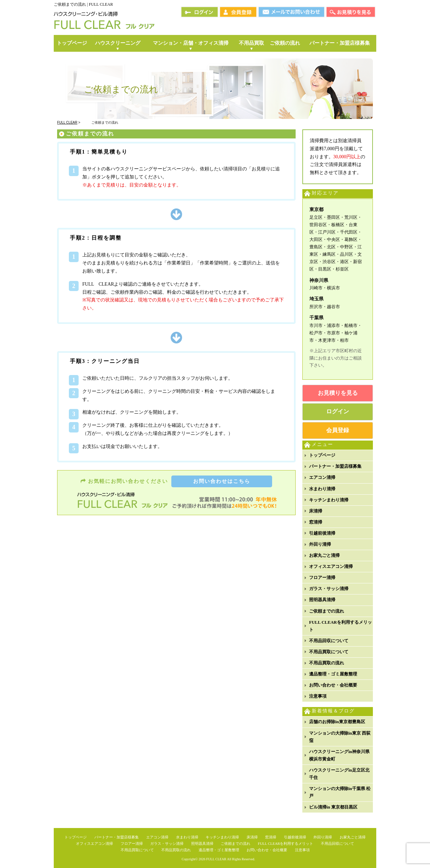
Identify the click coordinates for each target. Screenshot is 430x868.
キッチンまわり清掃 (329, 500)
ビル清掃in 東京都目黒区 (333, 807)
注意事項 (318, 696)
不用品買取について (329, 652)
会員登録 (338, 430)
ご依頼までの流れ (327, 611)
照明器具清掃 (322, 600)
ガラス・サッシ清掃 (329, 589)
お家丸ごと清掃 (324, 555)
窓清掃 (316, 522)
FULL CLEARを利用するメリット (340, 626)
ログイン (338, 411)
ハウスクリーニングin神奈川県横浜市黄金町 (339, 755)
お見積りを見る (338, 393)
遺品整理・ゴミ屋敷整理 (333, 674)
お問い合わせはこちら (222, 481)
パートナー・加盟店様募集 (335, 466)
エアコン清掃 (322, 477)
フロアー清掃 (322, 577)
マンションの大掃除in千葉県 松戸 (340, 792)
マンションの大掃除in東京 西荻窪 (340, 737)
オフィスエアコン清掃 (331, 566)
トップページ (322, 455)
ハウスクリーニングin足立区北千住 (339, 774)
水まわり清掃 (322, 489)
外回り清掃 (320, 544)
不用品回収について (329, 641)
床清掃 (316, 511)
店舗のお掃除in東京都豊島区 (337, 722)
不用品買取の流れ (327, 663)
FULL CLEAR (216, 859)
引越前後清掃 (322, 533)
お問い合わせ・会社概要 (333, 685)
